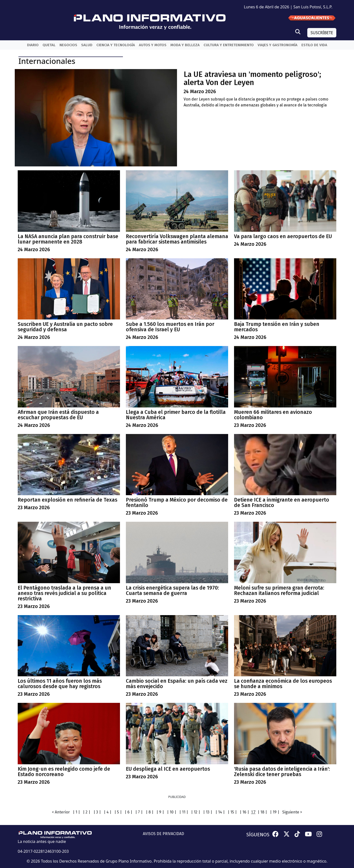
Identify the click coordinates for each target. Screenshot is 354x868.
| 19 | (275, 812)
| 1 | (76, 812)
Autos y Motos (153, 45)
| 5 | (118, 812)
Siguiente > (292, 812)
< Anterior (61, 812)
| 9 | (160, 812)
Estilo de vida (314, 45)
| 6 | (128, 812)
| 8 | (150, 812)
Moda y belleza (185, 45)
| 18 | (262, 812)
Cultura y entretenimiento (229, 45)
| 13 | (208, 812)
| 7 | (139, 812)
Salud (87, 45)
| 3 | (97, 812)
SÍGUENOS (258, 835)
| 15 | (232, 812)
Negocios (68, 45)
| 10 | (172, 812)
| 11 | (184, 812)
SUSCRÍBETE (322, 33)
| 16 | (244, 812)
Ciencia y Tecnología (116, 45)
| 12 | (196, 812)
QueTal (49, 45)
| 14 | (220, 812)
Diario (33, 45)
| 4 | (108, 812)
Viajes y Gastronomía (278, 45)
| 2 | (87, 812)
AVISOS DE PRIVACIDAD (163, 834)
